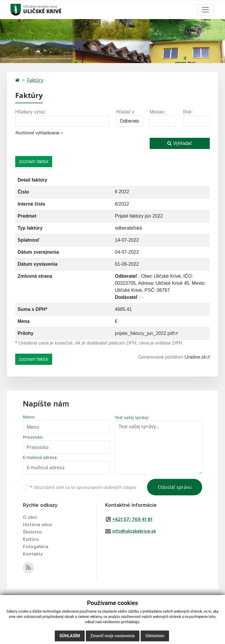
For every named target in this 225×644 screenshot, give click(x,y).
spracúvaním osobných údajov (106, 487)
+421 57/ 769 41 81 (132, 519)
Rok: (188, 112)
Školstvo (32, 532)
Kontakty (33, 554)
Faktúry (35, 80)
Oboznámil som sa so (83, 487)
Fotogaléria (36, 547)
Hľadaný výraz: (31, 112)
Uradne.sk (195, 357)
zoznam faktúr (34, 161)
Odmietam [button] (155, 636)
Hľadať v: (126, 112)
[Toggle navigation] (205, 10)
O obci (30, 517)
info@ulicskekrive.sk (134, 531)
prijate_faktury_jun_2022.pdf (144, 333)
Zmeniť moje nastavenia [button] (113, 636)
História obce (37, 525)
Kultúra (31, 539)
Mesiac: (158, 112)
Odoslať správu (175, 487)
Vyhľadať (180, 143)
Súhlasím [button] (70, 636)
